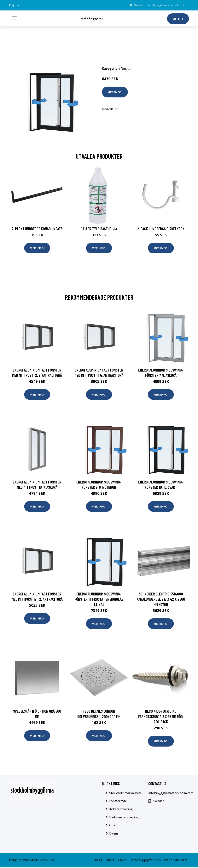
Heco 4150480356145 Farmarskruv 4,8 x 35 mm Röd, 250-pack (161, 717)
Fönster (126, 69)
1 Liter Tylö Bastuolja (99, 229)
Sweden (138, 5)
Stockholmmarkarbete (125, 794)
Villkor (122, 861)
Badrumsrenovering (124, 818)
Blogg (114, 834)
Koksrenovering (121, 810)
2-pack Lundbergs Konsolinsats (37, 229)
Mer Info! (115, 92)
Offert (178, 19)
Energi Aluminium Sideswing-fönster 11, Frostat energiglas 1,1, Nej (99, 600)
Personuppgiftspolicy (145, 861)
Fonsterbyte (118, 802)
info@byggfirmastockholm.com (166, 5)
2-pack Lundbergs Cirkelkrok (161, 229)
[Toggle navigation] (14, 18)
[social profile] (23, 5)
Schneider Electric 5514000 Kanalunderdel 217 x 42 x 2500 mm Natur (161, 600)
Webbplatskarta (176, 861)
